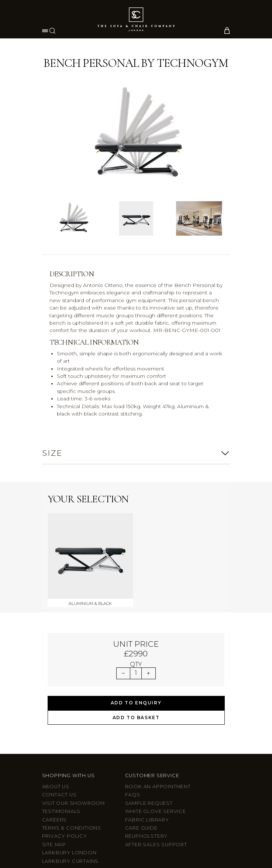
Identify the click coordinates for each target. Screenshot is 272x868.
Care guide (141, 739)
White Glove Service (156, 723)
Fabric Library (147, 731)
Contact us (59, 706)
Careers (55, 731)
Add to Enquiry (136, 614)
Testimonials (61, 723)
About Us (56, 698)
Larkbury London (69, 764)
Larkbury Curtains (70, 772)
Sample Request (149, 714)
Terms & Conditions (72, 739)
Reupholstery (147, 747)
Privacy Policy (65, 747)
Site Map (54, 756)
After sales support (156, 756)
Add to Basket (136, 628)
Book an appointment (158, 698)
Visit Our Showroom (73, 714)
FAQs (133, 706)
